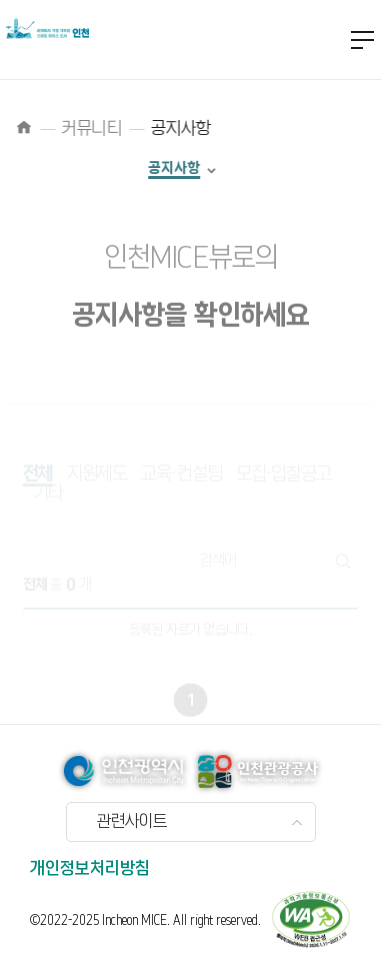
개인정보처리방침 (90, 869)
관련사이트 (132, 822)
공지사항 (162, 168)
